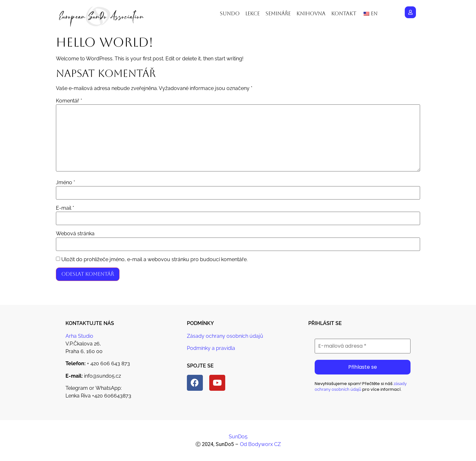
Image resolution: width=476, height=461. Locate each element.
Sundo (230, 14)
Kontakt (344, 14)
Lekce (253, 14)
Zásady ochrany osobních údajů (225, 336)
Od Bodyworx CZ (260, 444)
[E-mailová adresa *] (363, 346)
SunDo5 (238, 437)
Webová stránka (75, 234)
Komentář (69, 101)
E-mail (65, 208)
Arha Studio (79, 336)
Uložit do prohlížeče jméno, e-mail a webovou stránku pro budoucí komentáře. (154, 260)
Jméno (65, 183)
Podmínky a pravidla (211, 348)
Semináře (278, 14)
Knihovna (311, 14)
